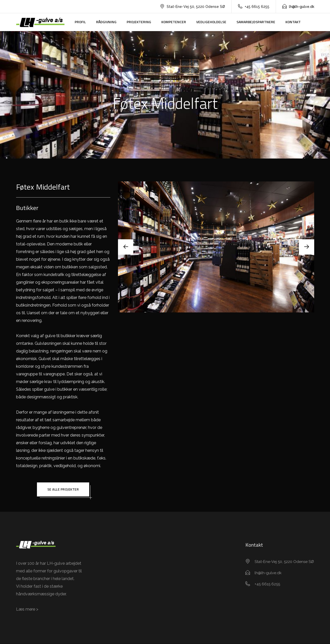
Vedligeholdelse (211, 22)
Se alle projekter (63, 490)
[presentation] (126, 247)
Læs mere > (27, 609)
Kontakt (293, 22)
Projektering (139, 22)
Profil (80, 22)
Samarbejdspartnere (256, 22)
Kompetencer (174, 22)
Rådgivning (106, 22)
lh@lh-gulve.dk (298, 7)
